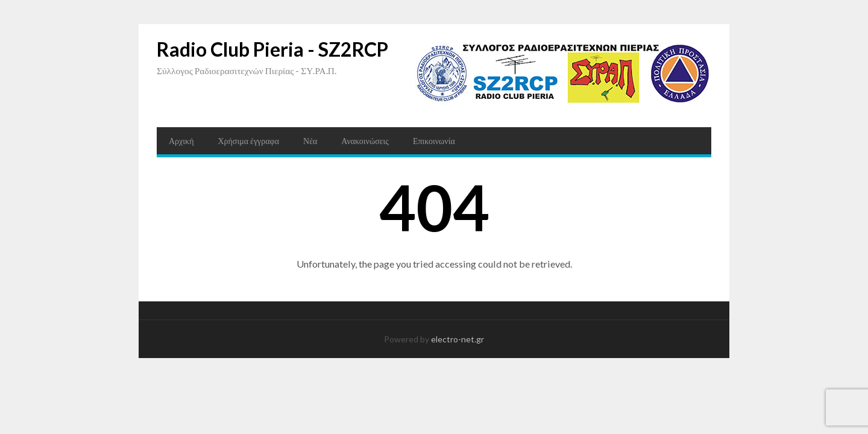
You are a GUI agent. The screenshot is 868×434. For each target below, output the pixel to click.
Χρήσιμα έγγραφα (248, 141)
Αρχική (181, 141)
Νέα (310, 141)
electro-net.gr (458, 339)
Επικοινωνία (434, 141)
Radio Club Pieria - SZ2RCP (272, 49)
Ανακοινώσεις (365, 141)
